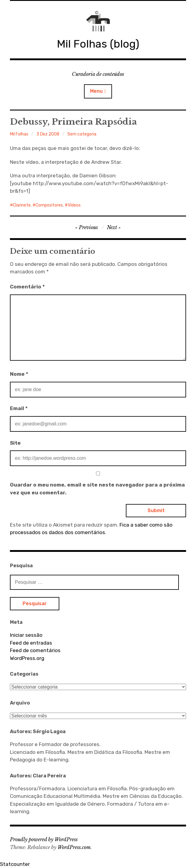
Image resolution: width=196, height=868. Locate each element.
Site (15, 443)
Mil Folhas (19, 134)
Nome (19, 374)
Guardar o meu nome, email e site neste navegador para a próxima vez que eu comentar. (97, 489)
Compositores (49, 205)
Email (19, 408)
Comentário (27, 287)
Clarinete (22, 205)
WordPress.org (27, 658)
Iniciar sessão (26, 635)
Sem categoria (82, 134)
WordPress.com (74, 847)
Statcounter (15, 864)
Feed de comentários (35, 650)
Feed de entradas (31, 643)
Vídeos (74, 205)
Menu (96, 91)
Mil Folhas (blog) (98, 44)
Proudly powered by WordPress (44, 839)
